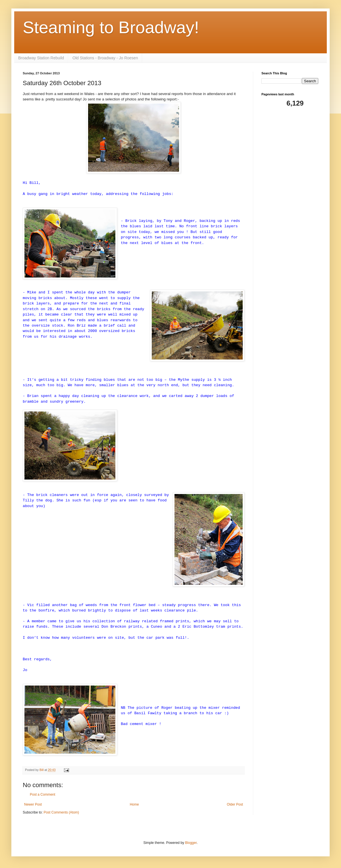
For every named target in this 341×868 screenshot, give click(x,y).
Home (134, 804)
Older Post (235, 804)
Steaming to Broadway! (111, 27)
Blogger (191, 843)
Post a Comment (42, 795)
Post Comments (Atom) (61, 812)
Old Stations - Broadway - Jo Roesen (105, 58)
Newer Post (33, 804)
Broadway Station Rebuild (41, 58)
